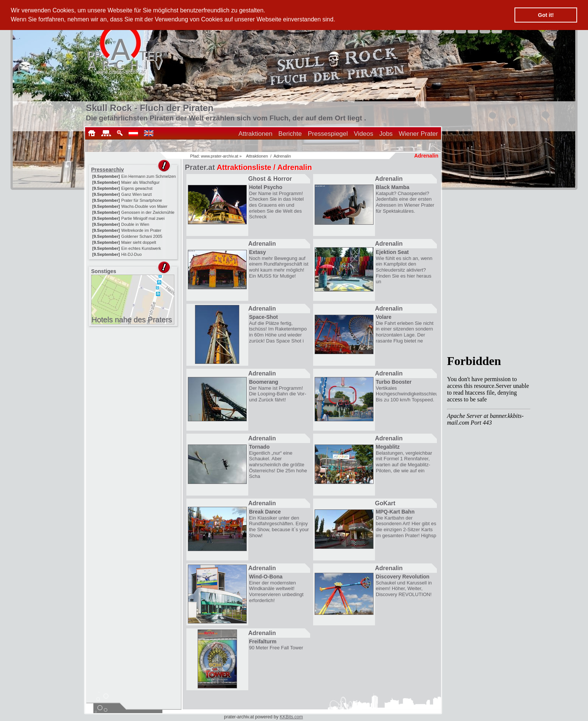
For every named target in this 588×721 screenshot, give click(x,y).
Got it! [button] (546, 15)
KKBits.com (291, 717)
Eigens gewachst (137, 188)
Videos (364, 134)
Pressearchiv (107, 170)
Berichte (290, 134)
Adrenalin (282, 156)
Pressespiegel (328, 134)
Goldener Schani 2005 (142, 236)
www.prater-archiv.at (220, 156)
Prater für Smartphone (142, 200)
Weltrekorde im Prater (141, 230)
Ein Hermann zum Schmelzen (148, 176)
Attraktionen (256, 134)
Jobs (386, 134)
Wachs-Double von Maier (144, 206)
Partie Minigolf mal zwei (143, 218)
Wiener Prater (418, 134)
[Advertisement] (134, 375)
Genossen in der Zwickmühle (148, 212)
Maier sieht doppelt (139, 242)
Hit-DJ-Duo (131, 254)
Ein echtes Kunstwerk (141, 248)
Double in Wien (135, 224)
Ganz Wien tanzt (136, 194)
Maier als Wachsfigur (140, 182)
